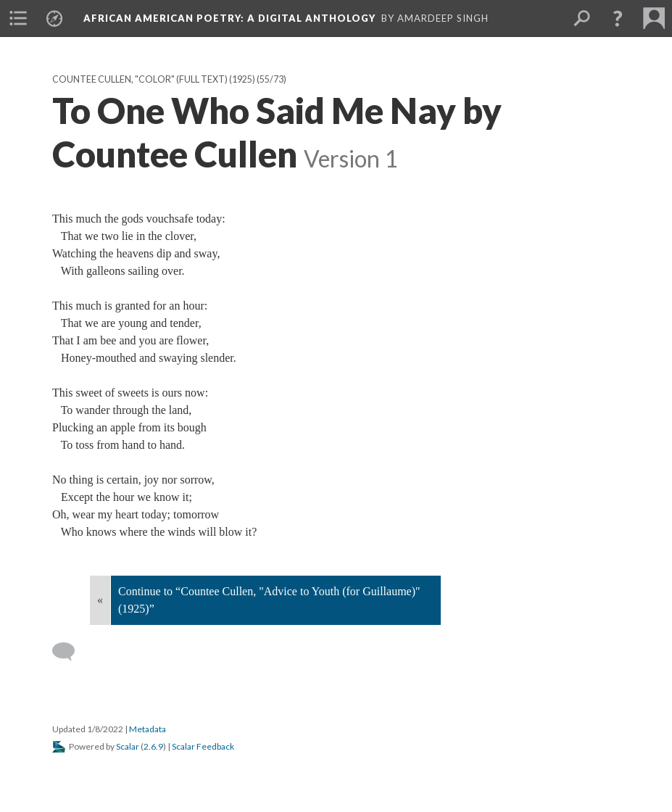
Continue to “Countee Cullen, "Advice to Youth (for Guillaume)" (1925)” (269, 600)
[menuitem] (18, 18)
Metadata (148, 729)
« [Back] (100, 600)
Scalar (128, 746)
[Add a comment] (70, 652)
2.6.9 (153, 746)
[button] (618, 18)
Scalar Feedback (203, 746)
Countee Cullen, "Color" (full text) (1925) (154, 79)
